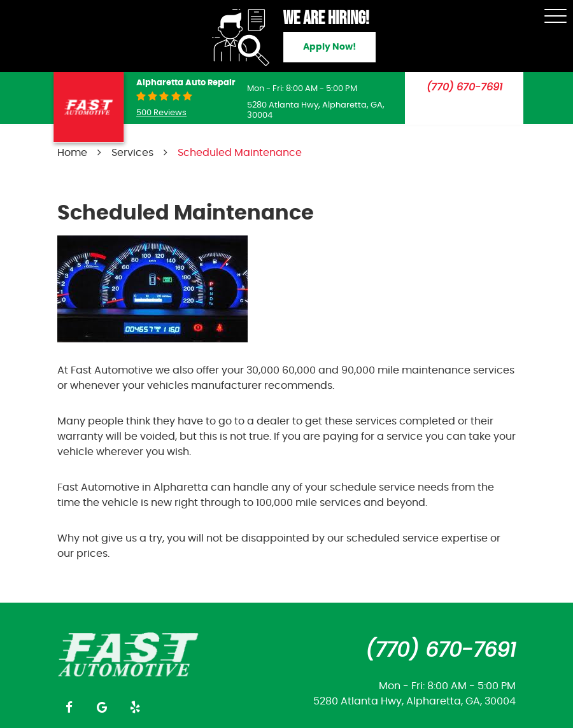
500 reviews (161, 113)
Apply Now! (329, 47)
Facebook (69, 707)
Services (132, 153)
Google (102, 707)
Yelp (135, 707)
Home (72, 153)
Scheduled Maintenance (240, 153)
